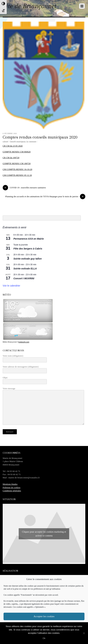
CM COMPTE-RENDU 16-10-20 (17, 169)
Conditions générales (12, 491)
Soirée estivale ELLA (25, 269)
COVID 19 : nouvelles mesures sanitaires (24, 188)
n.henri (5, 142)
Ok (44, 638)
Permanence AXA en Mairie (29, 239)
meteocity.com (24, 342)
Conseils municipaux (18, 142)
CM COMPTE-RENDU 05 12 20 (17, 175)
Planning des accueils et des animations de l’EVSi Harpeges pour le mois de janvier (45, 196)
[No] (84, 633)
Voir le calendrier (11, 286)
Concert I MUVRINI (24, 278)
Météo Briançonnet (10, 342)
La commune (31, 142)
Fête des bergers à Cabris (28, 249)
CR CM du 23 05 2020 (13, 146)
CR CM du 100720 (11, 158)
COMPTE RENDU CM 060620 (17, 152)
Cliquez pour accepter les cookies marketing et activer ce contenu (44, 534)
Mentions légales (10, 484)
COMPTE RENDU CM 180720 (17, 163)
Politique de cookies (12, 487)
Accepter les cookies (44, 616)
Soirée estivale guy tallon (28, 259)
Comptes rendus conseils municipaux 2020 (40, 137)
